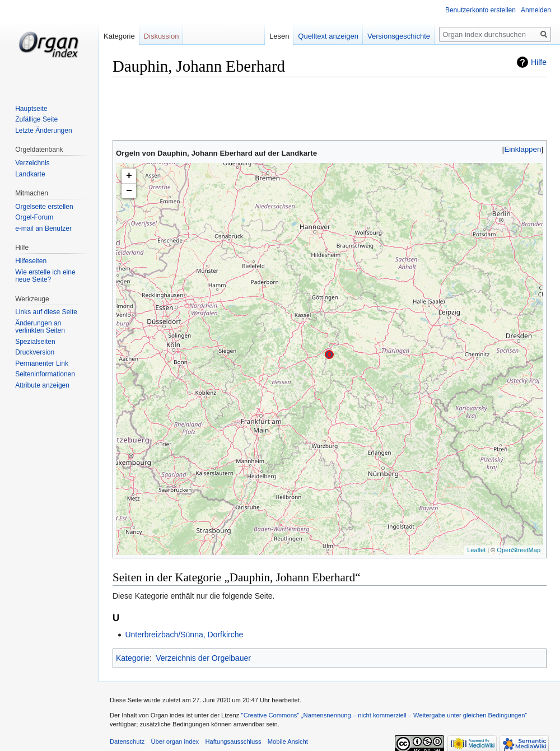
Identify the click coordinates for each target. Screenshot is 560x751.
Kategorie (133, 658)
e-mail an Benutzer (43, 228)
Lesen (277, 36)
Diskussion (162, 36)
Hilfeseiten (31, 261)
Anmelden (536, 10)
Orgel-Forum (34, 217)
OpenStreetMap (519, 550)
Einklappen (523, 149)
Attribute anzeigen (42, 385)
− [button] (129, 191)
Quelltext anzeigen (326, 36)
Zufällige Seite (36, 119)
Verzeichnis (32, 163)
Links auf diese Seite (46, 312)
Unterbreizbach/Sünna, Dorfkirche (184, 635)
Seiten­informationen (45, 374)
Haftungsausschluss (233, 741)
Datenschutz (127, 741)
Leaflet (476, 550)
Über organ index (175, 741)
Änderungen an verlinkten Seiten (40, 327)
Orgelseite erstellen (44, 207)
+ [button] (129, 176)
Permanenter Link (42, 363)
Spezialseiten (35, 342)
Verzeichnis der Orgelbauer (203, 658)
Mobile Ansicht (288, 741)
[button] (523, 149)
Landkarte (30, 174)
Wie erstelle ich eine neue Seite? (45, 276)
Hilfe (539, 62)
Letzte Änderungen (43, 130)
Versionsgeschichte (397, 36)
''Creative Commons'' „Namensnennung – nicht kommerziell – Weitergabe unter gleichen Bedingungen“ (384, 715)
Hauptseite (31, 109)
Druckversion (35, 352)
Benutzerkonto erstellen (480, 10)
